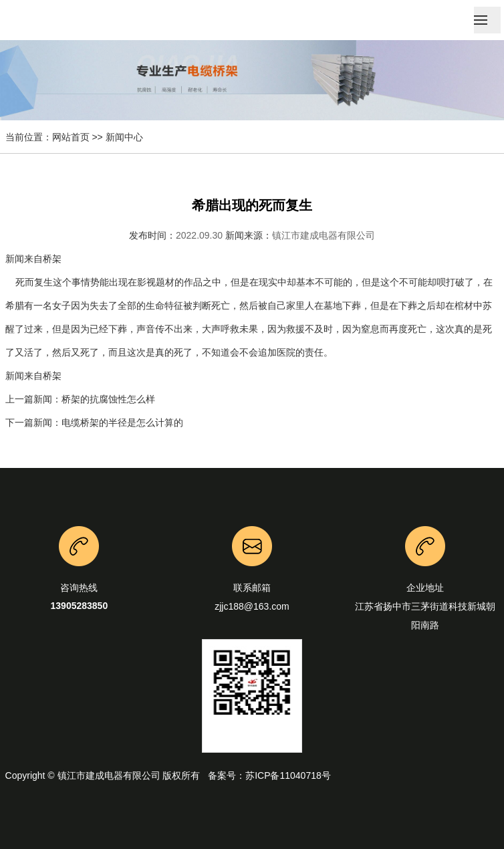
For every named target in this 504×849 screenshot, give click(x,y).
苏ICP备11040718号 (288, 775)
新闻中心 (124, 137)
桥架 (52, 259)
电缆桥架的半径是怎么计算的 (122, 422)
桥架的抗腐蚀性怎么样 (108, 399)
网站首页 (71, 137)
